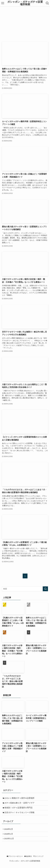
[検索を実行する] (45, 589)
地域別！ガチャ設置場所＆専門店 (19, 809)
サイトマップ (38, 860)
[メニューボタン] (3, 3)
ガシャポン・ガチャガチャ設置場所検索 (25, 3)
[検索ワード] (25, 589)
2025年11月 (10, 842)
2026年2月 (9, 832)
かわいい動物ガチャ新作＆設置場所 (20, 798)
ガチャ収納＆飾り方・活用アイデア (20, 804)
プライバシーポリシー (15, 860)
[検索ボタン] (47, 3)
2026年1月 (9, 837)
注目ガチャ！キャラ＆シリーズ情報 (20, 814)
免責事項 (28, 860)
